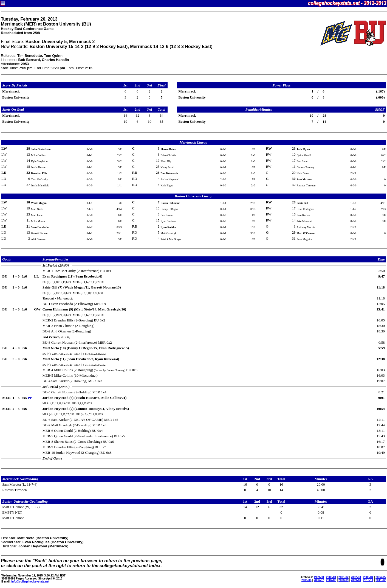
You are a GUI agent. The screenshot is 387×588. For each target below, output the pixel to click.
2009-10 (356, 580)
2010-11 (368, 580)
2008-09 (344, 580)
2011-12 (381, 580)
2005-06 (307, 580)
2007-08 (331, 580)
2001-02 (344, 577)
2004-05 (381, 577)
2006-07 (319, 580)
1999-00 (319, 577)
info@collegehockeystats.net (30, 582)
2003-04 (368, 577)
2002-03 (356, 577)
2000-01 (331, 577)
